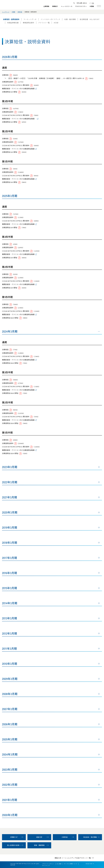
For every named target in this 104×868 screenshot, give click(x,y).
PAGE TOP (89, 864)
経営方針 (39, 837)
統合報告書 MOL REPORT (90, 19)
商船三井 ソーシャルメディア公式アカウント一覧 (73, 858)
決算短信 (5, 75)
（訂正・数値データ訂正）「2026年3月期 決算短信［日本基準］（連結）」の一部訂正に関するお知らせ (46, 78)
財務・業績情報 (39, 845)
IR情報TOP (14, 837)
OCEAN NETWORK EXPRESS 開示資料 (16, 85)
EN (93, 3)
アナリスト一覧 (44, 23)
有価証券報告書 (13, 23)
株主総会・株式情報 (90, 837)
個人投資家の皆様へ (14, 845)
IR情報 (92, 6)
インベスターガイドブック (50, 19)
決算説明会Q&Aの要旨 (10, 318)
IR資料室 (20, 12)
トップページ (6, 12)
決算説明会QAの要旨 (10, 92)
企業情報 (46, 6)
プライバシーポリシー (48, 864)
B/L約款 (59, 864)
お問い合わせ (83, 3)
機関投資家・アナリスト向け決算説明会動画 (18, 89)
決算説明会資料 (8, 82)
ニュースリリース (67, 6)
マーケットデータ (30, 19)
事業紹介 (55, 6)
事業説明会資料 (28, 23)
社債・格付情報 (70, 19)
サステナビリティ (81, 6)
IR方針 (56, 23)
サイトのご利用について (70, 864)
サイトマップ (46, 865)
